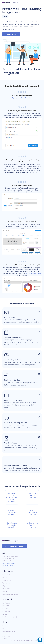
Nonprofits (6, 591)
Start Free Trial (11, 34)
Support (5, 626)
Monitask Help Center (9, 631)
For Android (6, 611)
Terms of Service (7, 580)
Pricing (4, 578)
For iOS (5, 614)
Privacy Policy (6, 636)
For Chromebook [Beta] (10, 617)
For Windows (6, 603)
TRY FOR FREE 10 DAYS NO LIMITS (15, 546)
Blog (4, 586)
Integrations (6, 589)
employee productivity (33, 273)
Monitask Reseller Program (11, 594)
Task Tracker (6, 583)
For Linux (5, 609)
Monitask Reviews (6, 565)
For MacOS (6, 606)
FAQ (4, 629)
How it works (6, 575)
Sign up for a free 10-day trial (22, 98)
